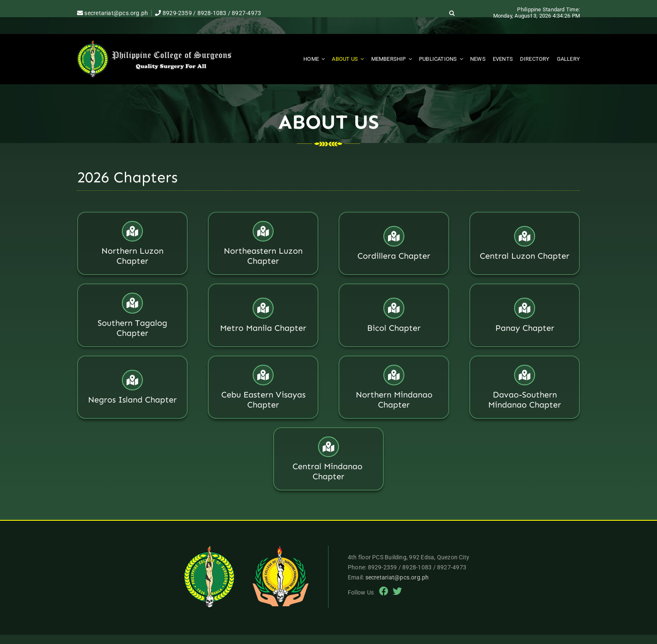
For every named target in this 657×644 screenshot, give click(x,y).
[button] (452, 13)
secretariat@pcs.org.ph (113, 13)
